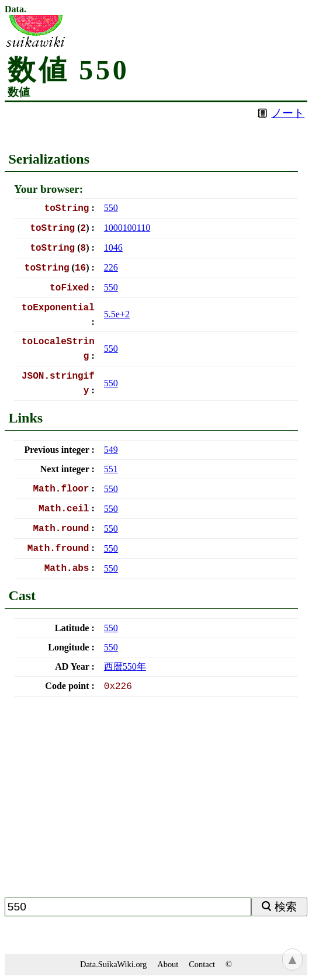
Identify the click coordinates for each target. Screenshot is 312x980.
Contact (202, 964)
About (168, 964)
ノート (288, 113)
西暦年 (125, 666)
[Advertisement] (156, 802)
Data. (15, 9)
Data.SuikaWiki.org (113, 964)
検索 (286, 907)
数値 (19, 92)
